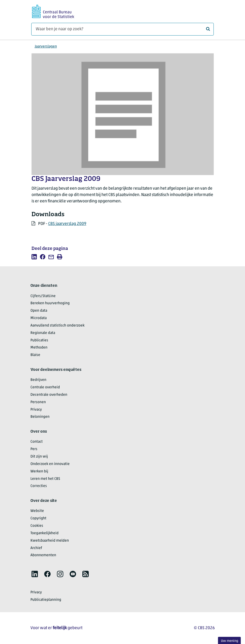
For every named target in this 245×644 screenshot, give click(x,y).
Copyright (38, 518)
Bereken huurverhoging (50, 303)
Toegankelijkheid (44, 533)
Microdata (39, 318)
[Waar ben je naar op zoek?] (122, 29)
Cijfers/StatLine (43, 296)
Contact (37, 442)
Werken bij (39, 471)
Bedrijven (38, 380)
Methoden (39, 348)
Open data (39, 311)
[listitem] (34, 257)
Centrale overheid (45, 387)
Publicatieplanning (46, 600)
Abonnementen (43, 555)
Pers (34, 449)
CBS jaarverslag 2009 (67, 224)
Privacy (36, 410)
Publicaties (39, 340)
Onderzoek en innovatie (50, 464)
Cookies (37, 526)
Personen (38, 402)
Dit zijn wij (39, 457)
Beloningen (40, 417)
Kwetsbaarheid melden (50, 541)
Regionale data (43, 333)
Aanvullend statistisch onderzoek (57, 326)
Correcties (39, 486)
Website (37, 511)
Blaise (35, 355)
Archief (36, 548)
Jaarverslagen (46, 47)
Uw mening (230, 641)
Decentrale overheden (49, 395)
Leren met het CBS (45, 479)
